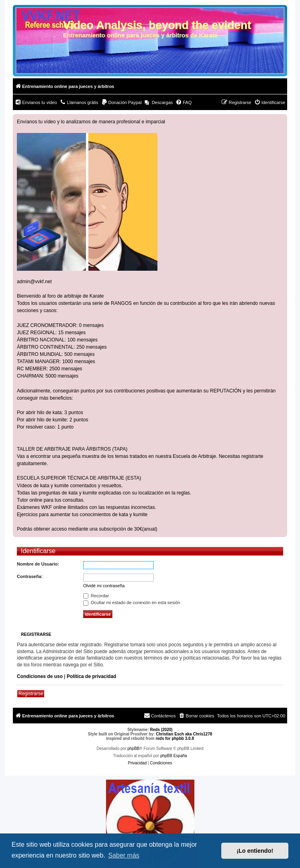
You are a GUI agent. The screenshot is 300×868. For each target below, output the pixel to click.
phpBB (133, 749)
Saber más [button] (123, 855)
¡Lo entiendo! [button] (255, 851)
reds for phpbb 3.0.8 (175, 738)
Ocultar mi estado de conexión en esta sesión (132, 602)
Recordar (96, 596)
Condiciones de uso (40, 676)
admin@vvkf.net (34, 282)
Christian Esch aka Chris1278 (184, 734)
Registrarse (31, 694)
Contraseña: (30, 576)
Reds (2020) (161, 730)
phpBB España (174, 756)
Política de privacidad (91, 676)
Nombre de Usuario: (38, 564)
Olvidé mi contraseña (104, 586)
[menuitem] (36, 102)
